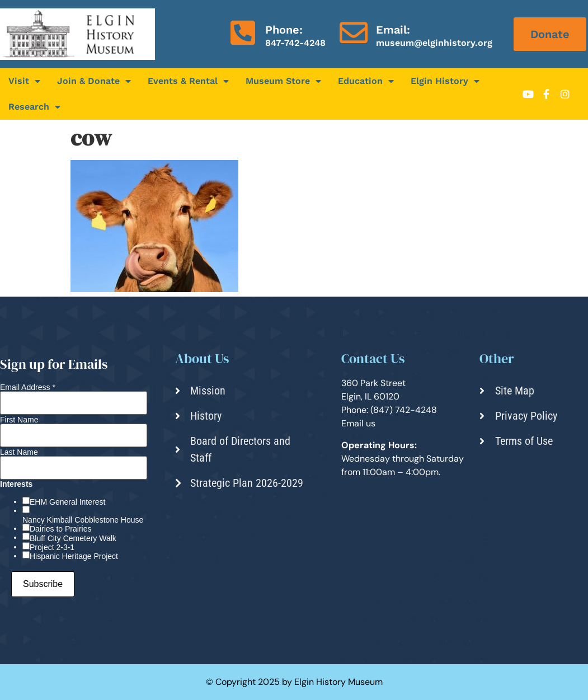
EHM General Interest (67, 502)
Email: (393, 30)
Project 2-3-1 (52, 547)
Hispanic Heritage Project (74, 556)
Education (366, 81)
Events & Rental (188, 81)
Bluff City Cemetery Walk (73, 538)
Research (34, 107)
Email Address (28, 387)
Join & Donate (94, 81)
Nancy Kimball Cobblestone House (83, 520)
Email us (358, 423)
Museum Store (283, 81)
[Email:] (354, 32)
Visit (24, 81)
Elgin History (445, 81)
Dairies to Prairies (60, 529)
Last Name (19, 452)
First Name (19, 420)
